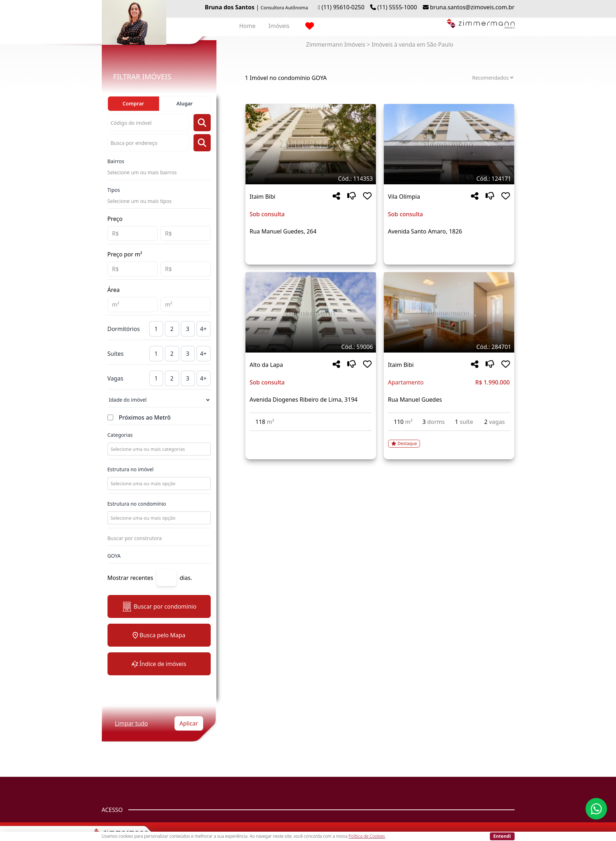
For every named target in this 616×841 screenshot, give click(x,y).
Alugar (184, 103)
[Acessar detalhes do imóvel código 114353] (311, 249)
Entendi (502, 836)
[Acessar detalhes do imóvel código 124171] (449, 249)
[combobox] (158, 449)
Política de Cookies (367, 836)
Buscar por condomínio (159, 607)
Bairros (116, 161)
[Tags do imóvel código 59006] (311, 347)
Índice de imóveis (159, 664)
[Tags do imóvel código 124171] (449, 179)
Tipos (114, 190)
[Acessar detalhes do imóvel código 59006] (311, 435)
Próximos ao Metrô (145, 417)
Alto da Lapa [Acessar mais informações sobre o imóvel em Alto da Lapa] (266, 365)
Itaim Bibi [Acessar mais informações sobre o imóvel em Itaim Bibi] (263, 197)
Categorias (120, 435)
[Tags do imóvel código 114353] (311, 179)
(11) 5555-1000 (397, 7)
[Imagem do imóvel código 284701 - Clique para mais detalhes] (449, 312)
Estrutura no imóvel (131, 469)
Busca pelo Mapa (159, 635)
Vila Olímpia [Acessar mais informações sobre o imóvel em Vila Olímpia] (404, 197)
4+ (203, 329)
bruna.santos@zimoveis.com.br (472, 7)
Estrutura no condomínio (137, 504)
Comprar (133, 103)
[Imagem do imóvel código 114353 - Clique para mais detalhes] (311, 144)
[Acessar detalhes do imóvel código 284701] (449, 439)
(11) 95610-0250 (343, 7)
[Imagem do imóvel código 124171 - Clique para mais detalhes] (449, 144)
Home (248, 26)
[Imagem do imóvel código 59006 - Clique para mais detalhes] (311, 312)
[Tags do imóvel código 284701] (449, 347)
